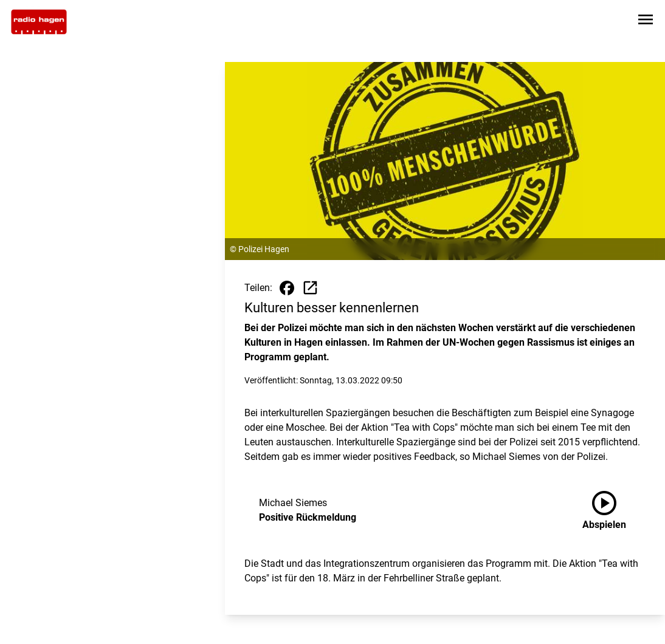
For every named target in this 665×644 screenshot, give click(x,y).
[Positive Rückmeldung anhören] (614, 510)
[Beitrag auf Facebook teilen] (287, 288)
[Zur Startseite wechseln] (39, 22)
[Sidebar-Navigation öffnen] (646, 22)
